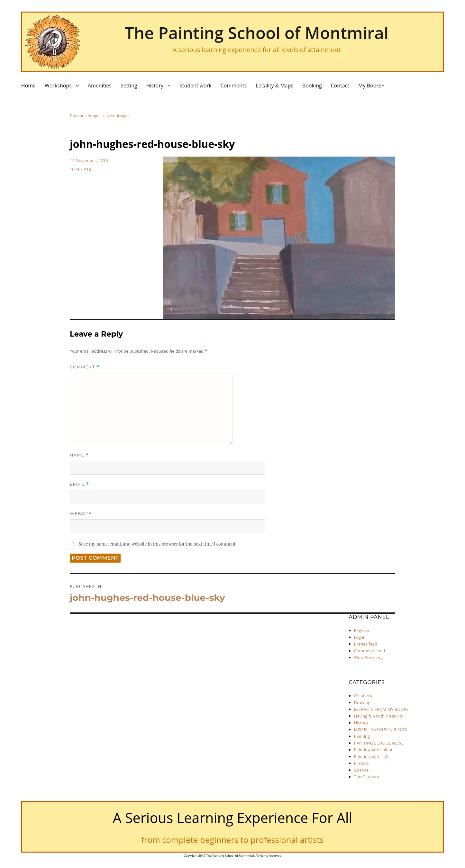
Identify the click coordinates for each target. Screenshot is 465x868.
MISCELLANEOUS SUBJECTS (381, 729)
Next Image (118, 116)
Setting (129, 86)
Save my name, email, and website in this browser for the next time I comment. (157, 544)
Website (81, 513)
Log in (360, 637)
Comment (85, 367)
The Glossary (367, 777)
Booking (312, 86)
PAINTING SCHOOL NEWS (379, 743)
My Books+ (371, 86)
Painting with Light (372, 756)
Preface (361, 763)
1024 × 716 (80, 169)
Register (362, 630)
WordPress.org (369, 657)
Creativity (363, 696)
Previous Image (85, 116)
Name (79, 455)
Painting (362, 736)
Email (80, 484)
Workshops (58, 86)
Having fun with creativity (379, 716)
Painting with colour (373, 750)
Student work (196, 86)
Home (28, 86)
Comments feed (369, 651)
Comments (234, 86)
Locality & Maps (274, 86)
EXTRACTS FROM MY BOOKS (381, 709)
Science (361, 770)
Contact (340, 86)
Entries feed (366, 644)
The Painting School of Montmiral (257, 32)
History (155, 86)
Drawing (362, 702)
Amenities (100, 86)
